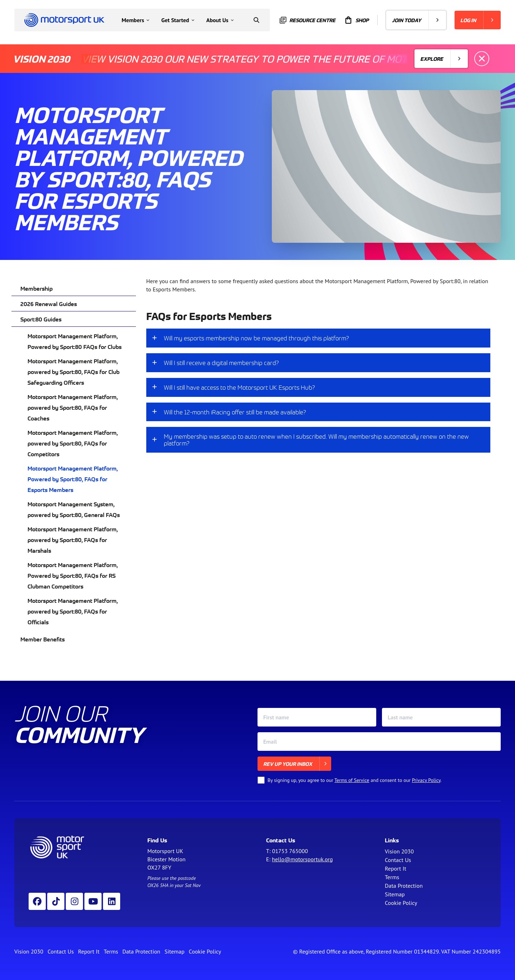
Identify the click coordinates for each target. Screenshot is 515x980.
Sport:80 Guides (41, 319)
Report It (396, 868)
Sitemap (395, 894)
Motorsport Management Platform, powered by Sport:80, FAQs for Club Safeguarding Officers (73, 371)
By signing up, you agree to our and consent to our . (355, 780)
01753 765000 (290, 851)
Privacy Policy (426, 780)
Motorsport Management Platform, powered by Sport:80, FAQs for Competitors (73, 443)
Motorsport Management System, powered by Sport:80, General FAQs (74, 509)
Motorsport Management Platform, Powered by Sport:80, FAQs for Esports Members (73, 479)
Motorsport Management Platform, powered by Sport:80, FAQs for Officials (73, 611)
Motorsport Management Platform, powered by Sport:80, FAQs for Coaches (73, 407)
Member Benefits (43, 639)
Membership (36, 288)
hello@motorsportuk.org (302, 859)
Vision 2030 (399, 851)
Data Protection (404, 886)
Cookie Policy (401, 903)
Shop (356, 20)
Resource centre (308, 20)
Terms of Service (352, 780)
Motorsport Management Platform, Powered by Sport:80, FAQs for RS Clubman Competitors (73, 575)
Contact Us (398, 860)
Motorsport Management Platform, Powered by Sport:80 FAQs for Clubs (75, 341)
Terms (392, 877)
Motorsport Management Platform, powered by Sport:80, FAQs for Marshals (73, 540)
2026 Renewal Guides (49, 304)
